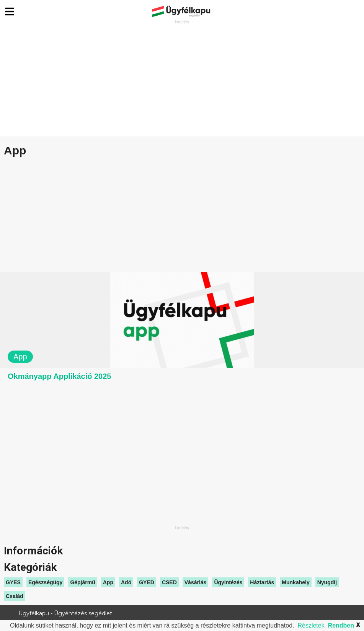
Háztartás (262, 582)
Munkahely (295, 582)
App (108, 582)
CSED (169, 582)
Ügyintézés (228, 582)
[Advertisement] (182, 79)
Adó (126, 582)
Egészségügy (45, 582)
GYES (13, 582)
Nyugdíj (327, 582)
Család (15, 596)
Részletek (311, 625)
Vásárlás (196, 582)
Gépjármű (82, 582)
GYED (147, 582)
